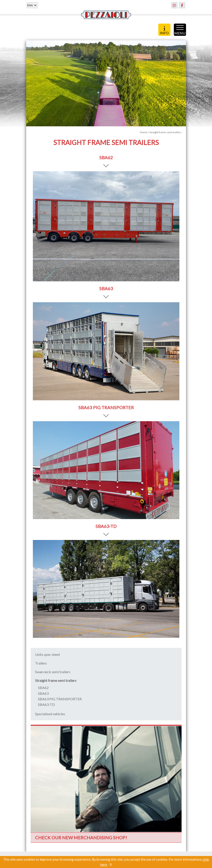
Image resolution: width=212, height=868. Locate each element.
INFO (164, 30)
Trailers (41, 663)
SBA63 (43, 693)
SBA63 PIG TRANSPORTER (60, 699)
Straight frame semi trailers (56, 680)
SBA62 (43, 688)
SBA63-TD (46, 704)
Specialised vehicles (50, 714)
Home (144, 132)
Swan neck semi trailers (53, 672)
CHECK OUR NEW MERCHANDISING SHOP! (81, 838)
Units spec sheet (48, 654)
